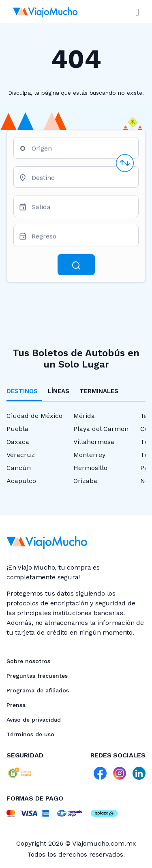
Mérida (84, 416)
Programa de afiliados (38, 690)
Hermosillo (90, 468)
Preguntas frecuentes (37, 676)
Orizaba (85, 481)
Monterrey (89, 455)
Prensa (16, 705)
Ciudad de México (34, 416)
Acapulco (21, 481)
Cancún (19, 468)
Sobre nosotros (28, 661)
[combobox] (82, 151)
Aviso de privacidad (34, 720)
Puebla (17, 429)
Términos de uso (30, 734)
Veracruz (21, 455)
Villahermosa (94, 442)
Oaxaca (18, 442)
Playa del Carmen (101, 429)
